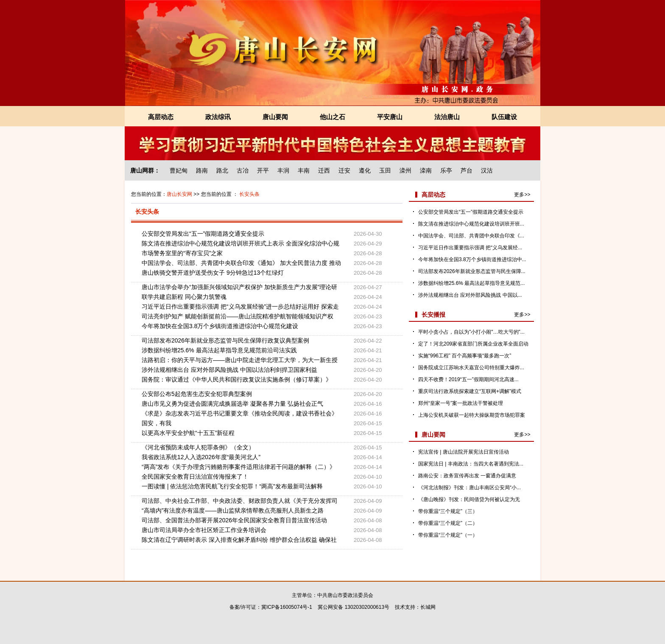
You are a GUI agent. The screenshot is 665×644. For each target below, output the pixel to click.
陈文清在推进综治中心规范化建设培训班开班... (471, 224)
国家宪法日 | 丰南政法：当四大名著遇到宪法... (471, 464)
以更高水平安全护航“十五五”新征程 (188, 433)
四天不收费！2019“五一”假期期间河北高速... (468, 379)
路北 (222, 170)
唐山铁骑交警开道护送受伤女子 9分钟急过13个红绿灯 (213, 273)
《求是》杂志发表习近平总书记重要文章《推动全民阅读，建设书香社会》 (240, 413)
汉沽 (487, 170)
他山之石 (332, 117)
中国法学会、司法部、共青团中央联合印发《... (471, 236)
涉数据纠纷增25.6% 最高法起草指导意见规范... (471, 283)
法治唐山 (447, 117)
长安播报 (433, 315)
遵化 (365, 170)
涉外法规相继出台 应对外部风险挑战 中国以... (470, 295)
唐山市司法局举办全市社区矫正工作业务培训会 (204, 530)
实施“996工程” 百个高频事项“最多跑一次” (465, 356)
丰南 (304, 170)
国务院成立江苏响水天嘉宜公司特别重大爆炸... (471, 368)
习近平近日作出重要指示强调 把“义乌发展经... (470, 248)
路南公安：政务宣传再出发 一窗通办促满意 (467, 476)
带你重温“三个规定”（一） (448, 535)
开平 (263, 170)
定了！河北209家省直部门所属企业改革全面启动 (473, 344)
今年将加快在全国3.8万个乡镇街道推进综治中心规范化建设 (220, 326)
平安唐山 (390, 117)
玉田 (385, 170)
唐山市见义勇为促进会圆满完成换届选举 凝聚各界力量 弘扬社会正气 (232, 404)
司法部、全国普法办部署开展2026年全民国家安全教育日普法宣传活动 (234, 520)
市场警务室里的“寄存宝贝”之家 (182, 253)
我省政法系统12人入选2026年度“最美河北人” (201, 457)
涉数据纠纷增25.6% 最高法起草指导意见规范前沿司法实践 (219, 350)
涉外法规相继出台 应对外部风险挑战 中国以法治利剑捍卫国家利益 (229, 370)
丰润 (283, 170)
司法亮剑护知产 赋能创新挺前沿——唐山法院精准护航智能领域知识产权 (237, 316)
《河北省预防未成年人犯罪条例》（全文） (198, 447)
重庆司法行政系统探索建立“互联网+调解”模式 (470, 391)
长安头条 (249, 194)
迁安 (344, 170)
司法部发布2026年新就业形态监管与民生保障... (472, 271)
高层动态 (161, 117)
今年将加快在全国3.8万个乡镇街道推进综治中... (472, 259)
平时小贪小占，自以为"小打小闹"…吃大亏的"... (471, 332)
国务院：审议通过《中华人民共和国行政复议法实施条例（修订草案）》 (237, 379)
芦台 (467, 170)
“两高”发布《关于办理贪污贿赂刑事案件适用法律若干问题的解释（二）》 (239, 467)
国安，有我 (156, 423)
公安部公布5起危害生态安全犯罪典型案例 (197, 394)
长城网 (428, 607)
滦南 (426, 170)
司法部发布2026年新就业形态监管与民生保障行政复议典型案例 (225, 340)
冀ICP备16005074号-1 (287, 607)
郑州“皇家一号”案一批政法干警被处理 (461, 403)
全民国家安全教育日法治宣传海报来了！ (195, 477)
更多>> (522, 195)
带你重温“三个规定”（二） (448, 523)
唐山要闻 (275, 117)
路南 (202, 170)
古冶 (243, 170)
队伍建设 (504, 117)
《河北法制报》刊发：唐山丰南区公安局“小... (469, 488)
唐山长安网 (179, 194)
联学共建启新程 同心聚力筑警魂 (184, 297)
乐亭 (446, 170)
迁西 (324, 170)
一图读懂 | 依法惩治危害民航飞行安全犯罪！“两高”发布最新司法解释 (232, 486)
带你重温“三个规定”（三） (448, 511)
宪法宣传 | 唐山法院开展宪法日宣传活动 (464, 452)
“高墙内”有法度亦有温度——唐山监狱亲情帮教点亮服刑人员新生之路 (233, 510)
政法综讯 (218, 117)
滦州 (405, 170)
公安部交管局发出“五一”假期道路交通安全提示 (203, 234)
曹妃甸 (179, 170)
